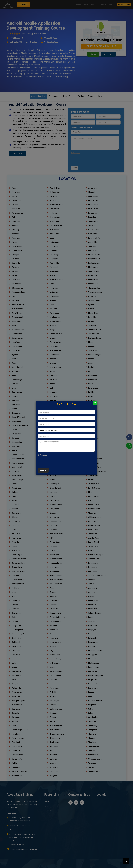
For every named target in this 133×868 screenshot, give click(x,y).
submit (43, 470)
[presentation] (56, 462)
